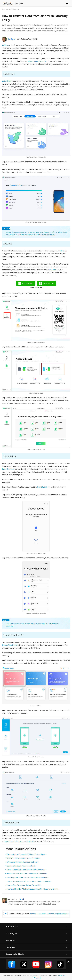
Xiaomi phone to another (38, 61)
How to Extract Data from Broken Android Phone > (26, 870)
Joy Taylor (12, 39)
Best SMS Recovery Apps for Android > (22, 866)
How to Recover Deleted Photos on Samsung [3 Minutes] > (29, 881)
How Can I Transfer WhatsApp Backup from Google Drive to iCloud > (33, 889)
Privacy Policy (61, 975)
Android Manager (12, 9)
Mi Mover (5, 45)
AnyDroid (62, 251)
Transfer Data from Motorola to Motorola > (23, 858)
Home (4, 9)
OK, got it (37, 978)
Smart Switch (42, 487)
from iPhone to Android (13, 841)
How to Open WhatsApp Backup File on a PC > (24, 885)
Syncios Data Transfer (10, 645)
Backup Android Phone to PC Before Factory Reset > (27, 854)
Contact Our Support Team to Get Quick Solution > (50, 914)
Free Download (28, 283)
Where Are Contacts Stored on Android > (23, 862)
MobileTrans (7, 81)
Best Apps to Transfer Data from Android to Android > (28, 877)
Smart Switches (8, 469)
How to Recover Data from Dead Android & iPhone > (27, 874)
